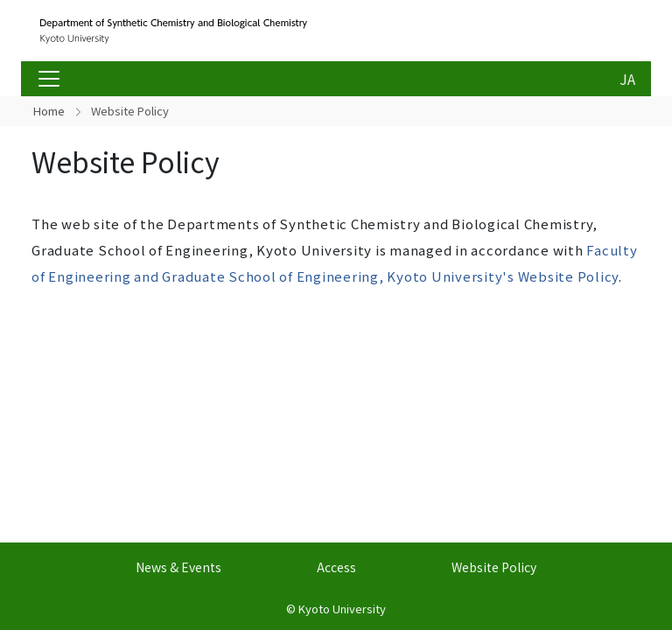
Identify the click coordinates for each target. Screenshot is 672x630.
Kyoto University (342, 609)
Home (49, 111)
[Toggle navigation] (49, 79)
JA (627, 79)
